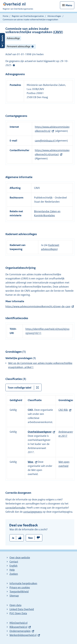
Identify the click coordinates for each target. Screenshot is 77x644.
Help (12, 570)
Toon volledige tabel (20, 388)
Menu (69, 5)
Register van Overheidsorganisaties (28, 16)
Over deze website (20, 558)
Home (5, 16)
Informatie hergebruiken (23, 583)
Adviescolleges (54, 16)
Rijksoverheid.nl (18, 627)
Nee (30, 538)
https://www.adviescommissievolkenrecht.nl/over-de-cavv (38, 306)
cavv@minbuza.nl (45, 141)
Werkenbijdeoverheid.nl (23, 635)
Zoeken (14, 574)
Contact (14, 562)
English (13, 566)
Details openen (2, 41)
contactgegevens (33, 512)
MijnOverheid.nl (18, 623)
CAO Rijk (63, 410)
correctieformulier (15, 508)
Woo (31, 462)
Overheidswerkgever (40, 432)
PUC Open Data (18, 613)
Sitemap (14, 596)
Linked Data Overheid (22, 609)
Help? (33, 47)
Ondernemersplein (20, 631)
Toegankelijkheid (19, 592)
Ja (13, 538)
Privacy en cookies (20, 587)
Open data (15, 605)
